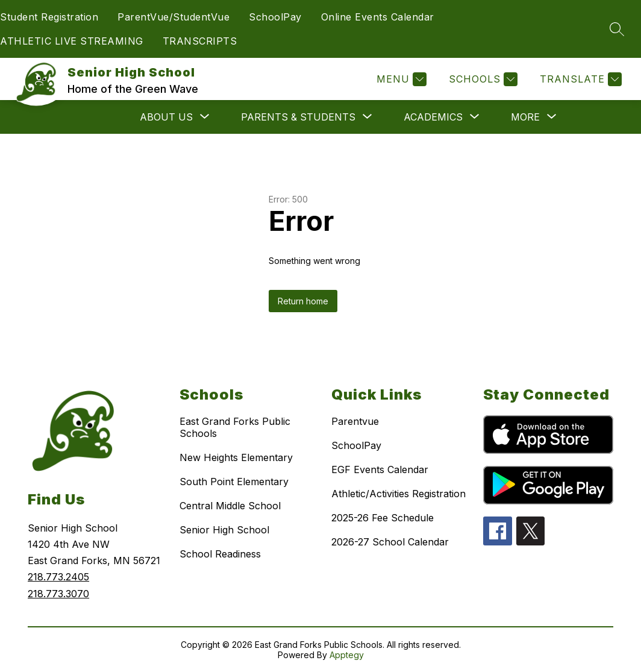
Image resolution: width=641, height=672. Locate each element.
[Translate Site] (579, 79)
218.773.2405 (58, 577)
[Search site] (617, 29)
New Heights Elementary (236, 457)
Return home (303, 301)
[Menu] (400, 79)
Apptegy (347, 655)
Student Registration (49, 17)
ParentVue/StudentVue (174, 17)
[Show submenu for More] (525, 117)
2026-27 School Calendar (390, 542)
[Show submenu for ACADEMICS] (433, 117)
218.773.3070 (58, 594)
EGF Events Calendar (380, 469)
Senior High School (224, 530)
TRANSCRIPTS (200, 41)
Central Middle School (230, 506)
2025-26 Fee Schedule (383, 518)
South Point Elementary (234, 482)
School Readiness (220, 554)
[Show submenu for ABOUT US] (166, 117)
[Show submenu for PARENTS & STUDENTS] (298, 117)
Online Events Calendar (378, 17)
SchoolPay (275, 17)
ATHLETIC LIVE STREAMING (72, 41)
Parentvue (355, 421)
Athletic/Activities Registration (399, 494)
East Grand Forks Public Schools (235, 427)
